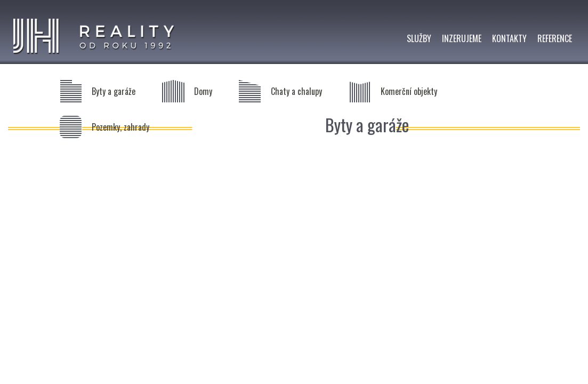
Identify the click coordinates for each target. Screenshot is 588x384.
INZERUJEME (462, 38)
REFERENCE (555, 38)
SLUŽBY (419, 38)
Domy (203, 91)
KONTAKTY (509, 38)
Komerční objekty (409, 91)
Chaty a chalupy (296, 91)
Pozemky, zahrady (120, 127)
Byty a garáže (114, 91)
